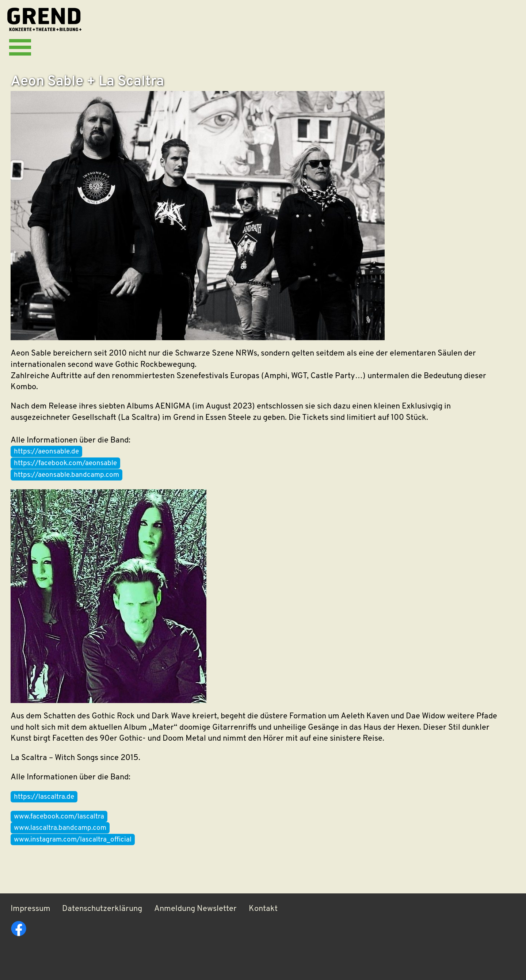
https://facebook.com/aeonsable (65, 464)
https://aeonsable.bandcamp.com (66, 475)
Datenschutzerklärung (102, 909)
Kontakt (263, 909)
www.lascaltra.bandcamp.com (60, 828)
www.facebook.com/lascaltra (59, 817)
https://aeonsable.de (46, 452)
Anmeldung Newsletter (195, 909)
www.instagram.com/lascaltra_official (73, 840)
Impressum (31, 909)
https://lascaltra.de (44, 797)
